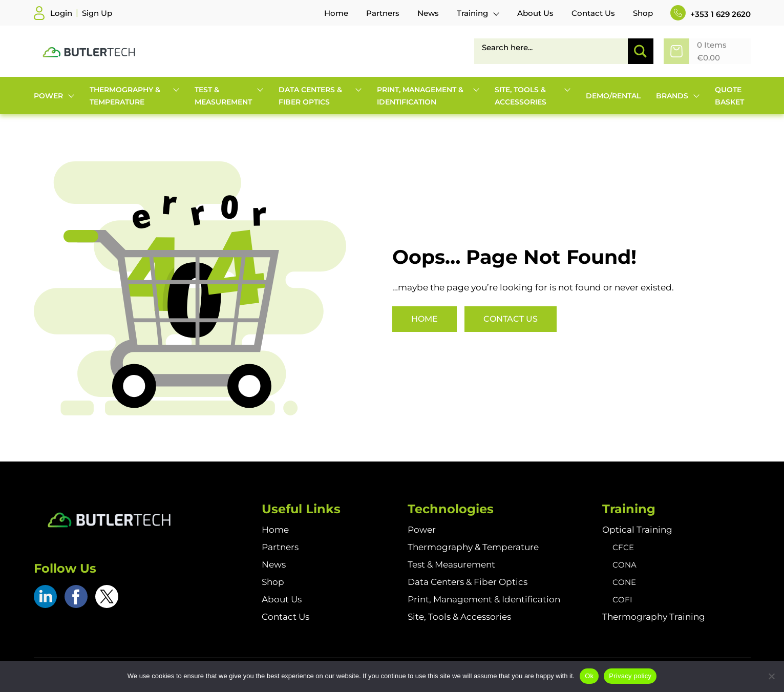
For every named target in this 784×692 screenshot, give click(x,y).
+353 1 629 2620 (711, 14)
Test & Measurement (451, 564)
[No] (771, 676)
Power (422, 530)
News (274, 564)
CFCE (623, 547)
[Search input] (555, 47)
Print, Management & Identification (484, 599)
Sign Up (97, 13)
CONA (624, 565)
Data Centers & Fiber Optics (468, 582)
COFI (622, 600)
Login (61, 13)
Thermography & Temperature (473, 547)
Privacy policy (630, 676)
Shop (273, 582)
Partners (280, 547)
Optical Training (637, 530)
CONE (624, 582)
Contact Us (511, 319)
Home (425, 319)
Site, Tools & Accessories (459, 617)
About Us (282, 599)
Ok (589, 676)
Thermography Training (654, 617)
